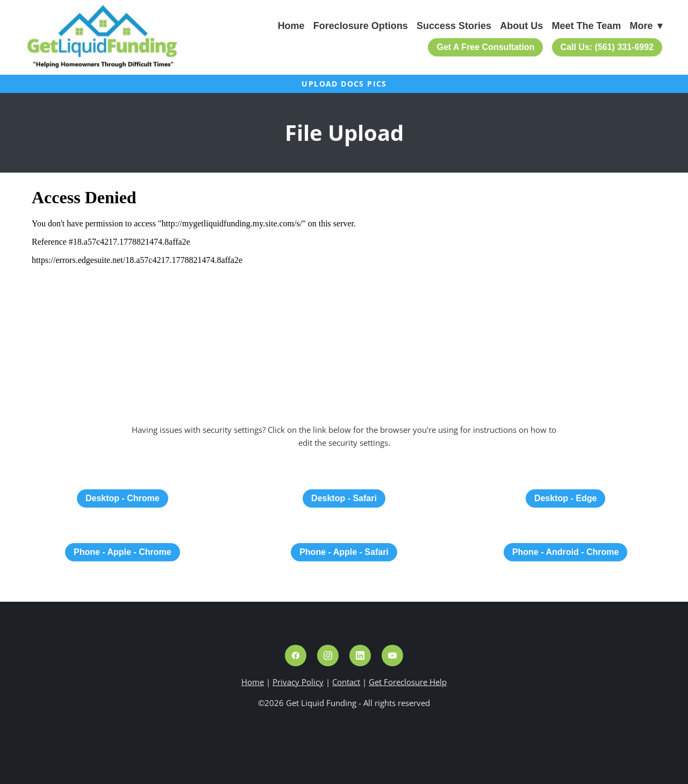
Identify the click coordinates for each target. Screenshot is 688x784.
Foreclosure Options (361, 26)
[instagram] (328, 655)
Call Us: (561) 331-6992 (607, 47)
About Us (521, 26)
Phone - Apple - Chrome (123, 552)
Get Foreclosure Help (408, 682)
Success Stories (454, 26)
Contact (346, 682)
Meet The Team (587, 26)
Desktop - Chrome (123, 498)
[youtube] (392, 655)
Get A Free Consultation (485, 47)
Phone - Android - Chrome (566, 552)
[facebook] (296, 655)
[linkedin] (360, 655)
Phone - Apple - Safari (344, 552)
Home (291, 26)
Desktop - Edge (565, 498)
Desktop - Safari (344, 498)
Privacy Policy (298, 682)
